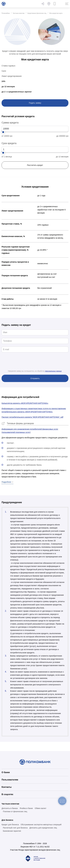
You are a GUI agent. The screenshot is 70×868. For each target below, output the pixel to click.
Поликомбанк (6, 13)
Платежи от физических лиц (15, 811)
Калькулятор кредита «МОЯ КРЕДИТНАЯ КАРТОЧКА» (25, 403)
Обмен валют (40, 808)
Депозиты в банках (10, 808)
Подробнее (6, 482)
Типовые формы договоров (20, 423)
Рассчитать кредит (35, 165)
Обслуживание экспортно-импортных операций (41, 825)
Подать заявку (35, 103)
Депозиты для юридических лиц (43, 828)
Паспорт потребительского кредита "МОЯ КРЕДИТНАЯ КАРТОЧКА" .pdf (32, 417)
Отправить (35, 378)
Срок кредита (9, 143)
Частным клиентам (19, 13)
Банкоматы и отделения (49, 4)
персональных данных (53, 371)
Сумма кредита (10, 123)
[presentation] (35, 363)
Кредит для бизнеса (10, 825)
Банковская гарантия (12, 831)
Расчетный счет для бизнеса (15, 828)
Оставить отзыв (42, 4)
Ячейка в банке (26, 808)
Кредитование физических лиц (37, 13)
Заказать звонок (55, 4)
